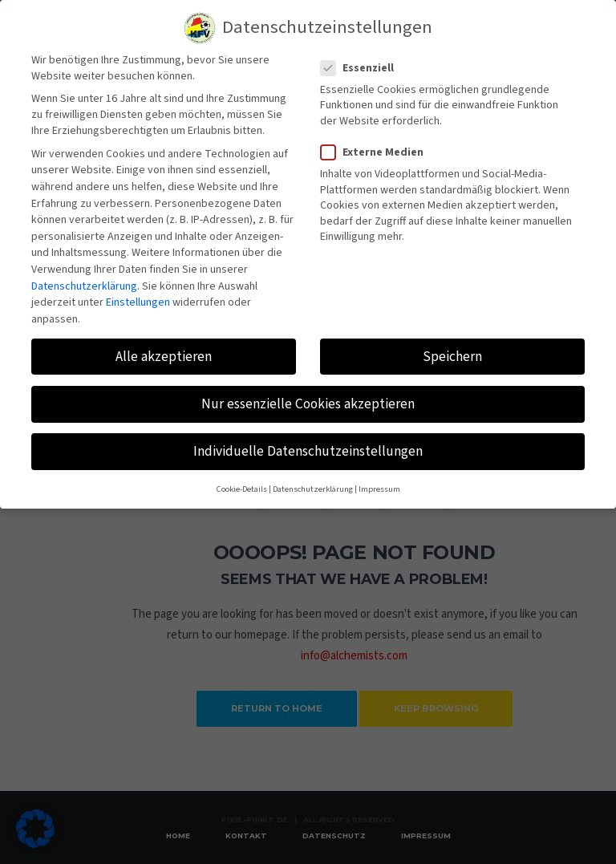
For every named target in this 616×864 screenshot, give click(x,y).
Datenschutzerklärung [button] (313, 479)
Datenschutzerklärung (84, 276)
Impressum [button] (379, 479)
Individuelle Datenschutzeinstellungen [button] (308, 441)
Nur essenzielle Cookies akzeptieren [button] (308, 393)
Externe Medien (377, 142)
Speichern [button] (452, 346)
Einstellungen (138, 292)
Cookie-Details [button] (242, 479)
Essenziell (362, 58)
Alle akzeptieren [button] (164, 346)
